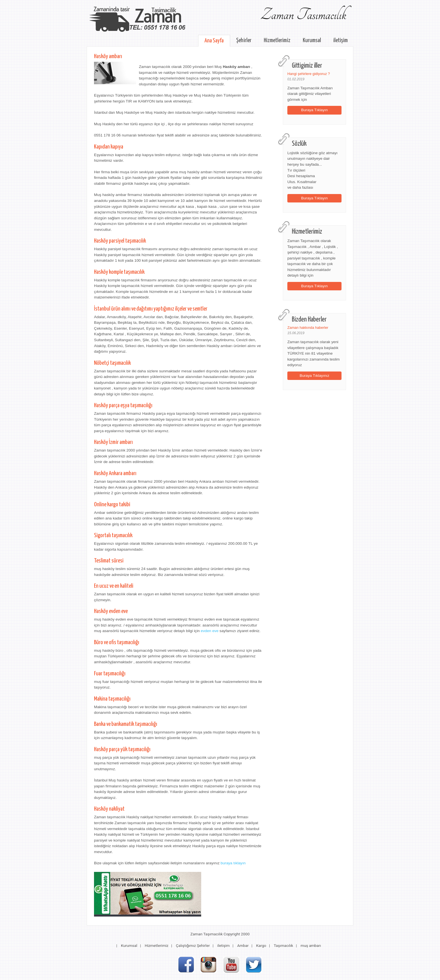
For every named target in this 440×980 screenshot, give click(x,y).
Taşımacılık (283, 945)
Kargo (261, 945)
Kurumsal (312, 40)
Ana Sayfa (214, 41)
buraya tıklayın (233, 863)
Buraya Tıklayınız (315, 376)
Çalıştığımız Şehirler (193, 945)
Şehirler (244, 40)
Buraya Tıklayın (314, 110)
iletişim (341, 40)
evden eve (209, 631)
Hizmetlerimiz (277, 40)
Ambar (243, 945)
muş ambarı (311, 945)
